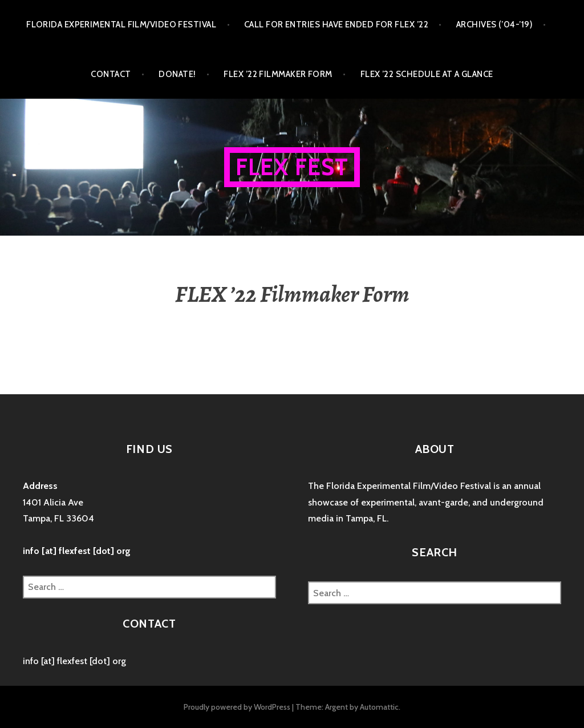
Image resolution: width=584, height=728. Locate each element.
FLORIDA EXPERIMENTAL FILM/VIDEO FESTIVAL (121, 25)
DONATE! (177, 74)
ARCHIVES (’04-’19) (494, 25)
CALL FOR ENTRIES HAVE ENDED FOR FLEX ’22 (336, 25)
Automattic (379, 707)
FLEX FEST (292, 167)
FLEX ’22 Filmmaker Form (278, 74)
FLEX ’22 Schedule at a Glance (427, 74)
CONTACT (111, 74)
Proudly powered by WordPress (237, 707)
